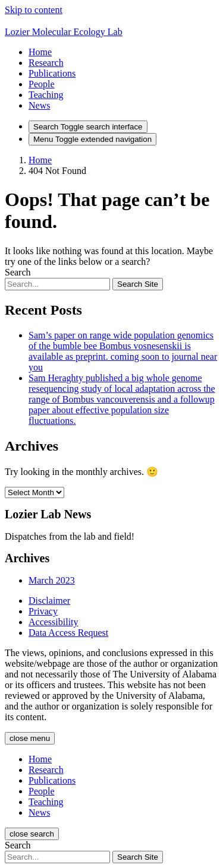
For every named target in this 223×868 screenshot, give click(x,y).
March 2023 (52, 580)
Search (18, 272)
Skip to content (34, 10)
